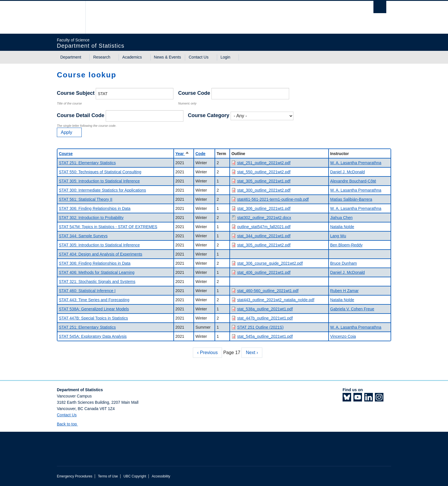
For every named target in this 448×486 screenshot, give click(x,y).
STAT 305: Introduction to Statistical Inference (99, 181)
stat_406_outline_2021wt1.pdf (264, 272)
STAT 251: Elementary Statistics (87, 163)
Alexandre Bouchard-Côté (353, 181)
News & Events (168, 57)
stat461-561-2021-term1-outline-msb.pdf (273, 199)
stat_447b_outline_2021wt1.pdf (265, 318)
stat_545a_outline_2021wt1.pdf (265, 336)
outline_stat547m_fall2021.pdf (264, 227)
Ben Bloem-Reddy (347, 245)
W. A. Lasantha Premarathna (356, 163)
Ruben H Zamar (345, 291)
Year (182, 154)
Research (102, 57)
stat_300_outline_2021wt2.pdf (264, 190)
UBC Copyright (135, 476)
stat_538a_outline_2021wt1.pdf (265, 309)
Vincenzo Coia (343, 336)
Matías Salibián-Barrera (351, 199)
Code (200, 154)
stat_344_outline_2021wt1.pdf (264, 236)
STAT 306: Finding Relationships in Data (95, 208)
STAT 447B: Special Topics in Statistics (93, 318)
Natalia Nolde (342, 227)
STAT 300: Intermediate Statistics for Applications (102, 190)
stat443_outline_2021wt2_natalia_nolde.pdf (276, 300)
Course (66, 154)
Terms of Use (108, 476)
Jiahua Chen (342, 218)
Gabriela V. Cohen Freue (352, 309)
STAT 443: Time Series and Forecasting (94, 300)
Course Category (209, 115)
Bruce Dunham (344, 263)
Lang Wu (338, 236)
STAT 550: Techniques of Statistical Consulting (100, 172)
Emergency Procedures (75, 476)
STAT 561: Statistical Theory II (86, 199)
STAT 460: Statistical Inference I (87, 291)
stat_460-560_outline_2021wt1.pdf (268, 291)
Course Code (194, 93)
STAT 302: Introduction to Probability (91, 218)
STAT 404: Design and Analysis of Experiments (101, 254)
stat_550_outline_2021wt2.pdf (264, 172)
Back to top (70, 424)
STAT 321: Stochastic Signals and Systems (97, 282)
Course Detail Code (81, 115)
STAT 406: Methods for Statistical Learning (97, 272)
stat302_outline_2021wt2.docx (264, 218)
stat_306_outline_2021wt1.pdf (264, 208)
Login (225, 57)
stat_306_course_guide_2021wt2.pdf (270, 263)
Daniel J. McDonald (348, 172)
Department (71, 57)
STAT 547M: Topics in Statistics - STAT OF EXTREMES (108, 227)
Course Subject (76, 93)
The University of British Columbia (69, 17)
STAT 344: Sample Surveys (83, 236)
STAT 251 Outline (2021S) (260, 327)
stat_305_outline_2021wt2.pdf (264, 245)
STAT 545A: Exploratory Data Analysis (93, 336)
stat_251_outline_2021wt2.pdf (264, 163)
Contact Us (198, 57)
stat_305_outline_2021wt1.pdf (264, 181)
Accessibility (161, 476)
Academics (132, 57)
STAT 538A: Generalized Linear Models (94, 309)
